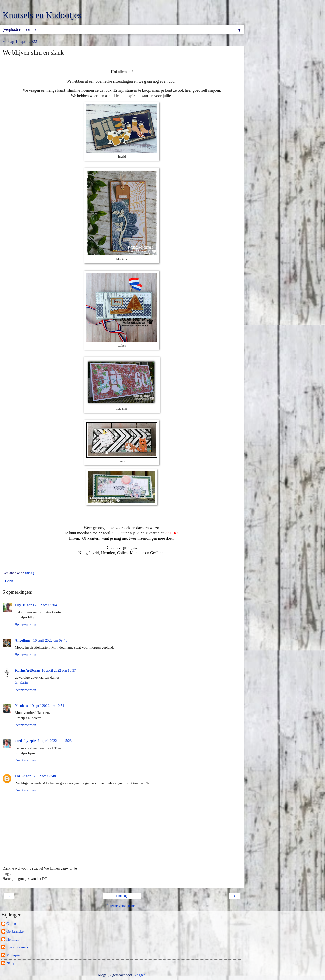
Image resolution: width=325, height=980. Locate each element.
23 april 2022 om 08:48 (39, 776)
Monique (13, 955)
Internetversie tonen (122, 906)
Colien (11, 924)
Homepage (122, 896)
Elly (18, 605)
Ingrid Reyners (17, 947)
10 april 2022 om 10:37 (59, 670)
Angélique (23, 640)
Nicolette (22, 706)
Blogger (139, 975)
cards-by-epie (25, 741)
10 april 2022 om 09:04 (40, 605)
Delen (9, 581)
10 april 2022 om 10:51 (47, 706)
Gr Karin (21, 682)
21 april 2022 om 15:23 (54, 741)
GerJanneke (15, 931)
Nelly (10, 963)
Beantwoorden (25, 625)
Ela (17, 776)
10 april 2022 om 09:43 (50, 640)
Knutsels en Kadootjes (42, 15)
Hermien (13, 939)
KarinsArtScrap (27, 670)
